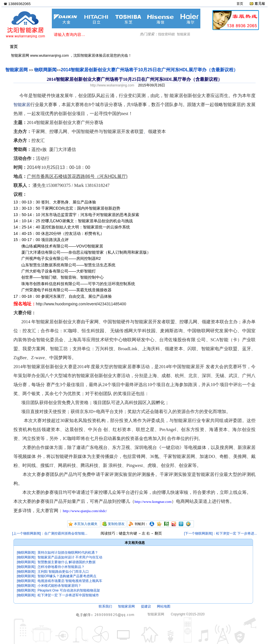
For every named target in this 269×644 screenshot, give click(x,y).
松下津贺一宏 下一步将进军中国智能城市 (68, 595)
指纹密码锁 (166, 34)
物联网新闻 (45, 70)
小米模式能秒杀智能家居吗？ (59, 586)
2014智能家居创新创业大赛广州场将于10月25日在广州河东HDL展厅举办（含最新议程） (149, 70)
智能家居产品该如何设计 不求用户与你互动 (70, 557)
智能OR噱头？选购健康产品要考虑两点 (67, 576)
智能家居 (184, 34)
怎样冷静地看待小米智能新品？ (61, 567)
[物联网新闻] (26, 553)
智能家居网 (17, 70)
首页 (240, 4)
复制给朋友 (116, 524)
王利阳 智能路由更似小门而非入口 (63, 572)
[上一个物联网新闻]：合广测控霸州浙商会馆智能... (50, 533)
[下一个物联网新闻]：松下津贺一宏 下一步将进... (221, 533)
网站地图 (164, 606)
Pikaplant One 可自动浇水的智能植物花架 (69, 590)
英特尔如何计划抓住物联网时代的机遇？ (68, 553)
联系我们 (105, 606)
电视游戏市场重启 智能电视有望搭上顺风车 (70, 581)
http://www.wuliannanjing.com (112, 85)
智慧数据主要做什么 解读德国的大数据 (67, 562)
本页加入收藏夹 (86, 524)
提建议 (146, 606)
